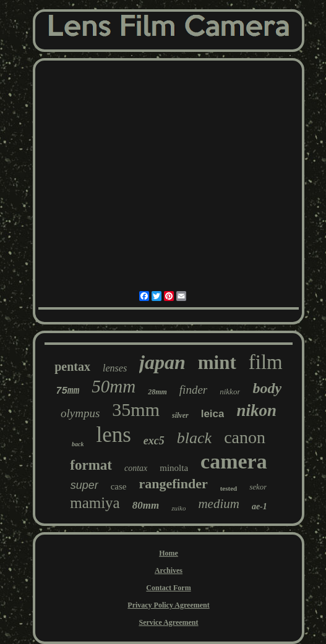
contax (136, 468)
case (119, 486)
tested (229, 488)
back (78, 444)
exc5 (154, 441)
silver (180, 415)
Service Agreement (168, 622)
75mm (67, 391)
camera (234, 461)
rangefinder (173, 484)
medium (219, 504)
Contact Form (168, 588)
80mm (146, 505)
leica (213, 414)
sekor (258, 487)
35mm (136, 409)
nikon (256, 410)
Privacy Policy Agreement (168, 605)
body (267, 388)
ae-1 (260, 506)
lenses (115, 368)
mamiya (95, 503)
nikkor (230, 392)
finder (193, 390)
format (91, 465)
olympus (80, 413)
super (84, 485)
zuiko (178, 508)
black (194, 438)
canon (245, 437)
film (266, 362)
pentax (72, 366)
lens (113, 435)
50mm (114, 386)
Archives (169, 570)
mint (217, 362)
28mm (157, 392)
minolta (174, 468)
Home (169, 553)
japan (162, 362)
